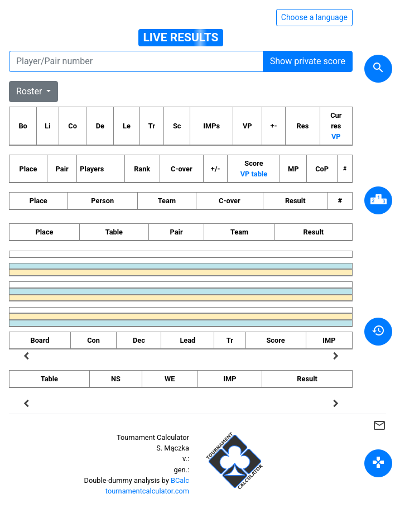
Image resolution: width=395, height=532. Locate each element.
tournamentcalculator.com (147, 491)
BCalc (180, 480)
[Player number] (136, 61)
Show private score (308, 61)
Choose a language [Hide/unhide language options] (314, 17)
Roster (30, 91)
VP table (254, 174)
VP (336, 136)
